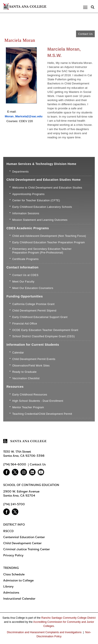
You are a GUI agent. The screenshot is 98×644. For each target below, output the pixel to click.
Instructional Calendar (19, 599)
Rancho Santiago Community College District (68, 618)
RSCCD (8, 531)
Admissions (11, 592)
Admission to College (18, 580)
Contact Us (85, 34)
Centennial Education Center (24, 537)
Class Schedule (14, 574)
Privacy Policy (13, 555)
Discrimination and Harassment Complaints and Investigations (44, 632)
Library (8, 586)
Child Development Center (22, 543)
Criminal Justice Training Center (26, 549)
